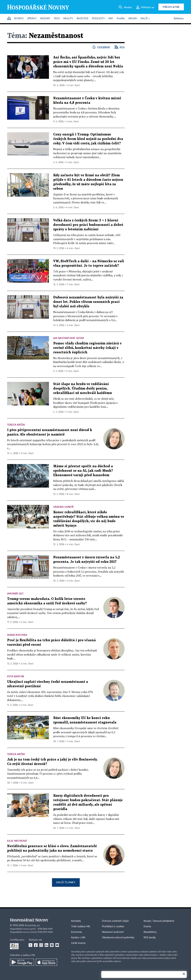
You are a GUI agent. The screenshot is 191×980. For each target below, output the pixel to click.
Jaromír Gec (15, 593)
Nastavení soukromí (113, 932)
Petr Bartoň (15, 676)
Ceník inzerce (78, 943)
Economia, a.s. (33, 925)
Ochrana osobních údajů (115, 921)
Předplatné (171, 7)
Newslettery (150, 932)
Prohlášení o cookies (113, 927)
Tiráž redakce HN (81, 927)
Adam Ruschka (17, 635)
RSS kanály (150, 938)
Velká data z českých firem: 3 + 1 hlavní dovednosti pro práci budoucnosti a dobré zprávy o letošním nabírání (88, 225)
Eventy (147, 927)
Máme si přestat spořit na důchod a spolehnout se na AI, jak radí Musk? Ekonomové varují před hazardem (83, 471)
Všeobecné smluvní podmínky (118, 938)
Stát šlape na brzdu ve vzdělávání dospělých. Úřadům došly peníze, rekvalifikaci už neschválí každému (83, 389)
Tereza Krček (16, 425)
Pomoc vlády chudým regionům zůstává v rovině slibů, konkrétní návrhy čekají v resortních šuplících (87, 348)
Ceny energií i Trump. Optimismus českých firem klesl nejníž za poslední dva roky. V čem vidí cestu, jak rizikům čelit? (88, 139)
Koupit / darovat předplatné (159, 921)
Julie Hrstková (17, 841)
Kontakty (76, 921)
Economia (77, 932)
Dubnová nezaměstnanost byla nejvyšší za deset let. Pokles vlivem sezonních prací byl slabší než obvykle (88, 302)
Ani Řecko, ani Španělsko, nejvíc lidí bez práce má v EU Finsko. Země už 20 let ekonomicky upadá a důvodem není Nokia (88, 62)
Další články (66, 882)
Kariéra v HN (78, 938)
